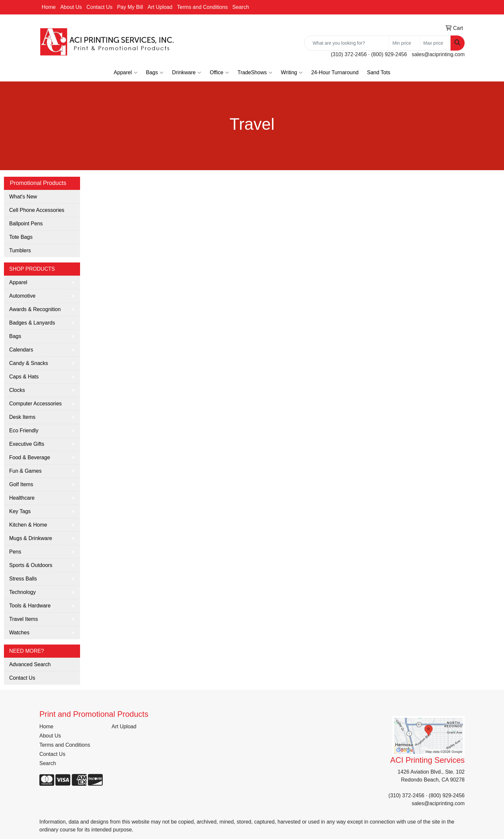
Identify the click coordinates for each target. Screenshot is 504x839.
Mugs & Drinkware (31, 538)
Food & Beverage (30, 457)
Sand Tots (379, 72)
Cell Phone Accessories (37, 210)
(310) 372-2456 (349, 54)
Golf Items (21, 484)
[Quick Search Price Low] (404, 43)
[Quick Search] (347, 43)
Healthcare (22, 498)
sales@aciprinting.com (438, 54)
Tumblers (20, 250)
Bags (155, 73)
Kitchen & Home (28, 525)
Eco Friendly (24, 431)
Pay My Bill (130, 7)
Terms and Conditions (202, 7)
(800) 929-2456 (389, 54)
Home (49, 7)
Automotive (22, 296)
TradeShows (255, 73)
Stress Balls (23, 579)
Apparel (126, 73)
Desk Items (22, 417)
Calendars (21, 350)
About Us (71, 7)
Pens (15, 552)
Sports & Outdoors (31, 565)
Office (219, 73)
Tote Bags (21, 237)
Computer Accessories (35, 404)
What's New (23, 197)
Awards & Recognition (35, 309)
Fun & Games (25, 471)
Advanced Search (30, 664)
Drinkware (187, 73)
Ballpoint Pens (26, 224)
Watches (19, 633)
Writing (292, 73)
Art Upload (160, 7)
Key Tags (20, 511)
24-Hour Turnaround (335, 72)
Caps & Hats (24, 377)
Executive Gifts (27, 444)
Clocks (17, 390)
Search (241, 7)
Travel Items (23, 619)
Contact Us (100, 7)
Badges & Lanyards (32, 323)
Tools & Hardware (30, 606)
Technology (22, 592)
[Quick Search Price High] (435, 43)
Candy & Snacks (29, 363)
